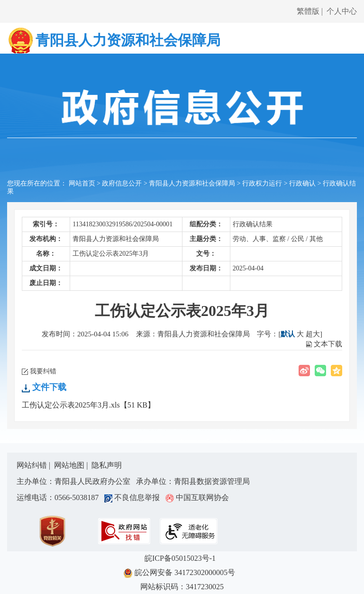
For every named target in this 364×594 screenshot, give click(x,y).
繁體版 (308, 11)
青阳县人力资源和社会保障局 (192, 183)
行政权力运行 (262, 183)
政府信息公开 (122, 183)
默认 (288, 334)
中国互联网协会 (197, 497)
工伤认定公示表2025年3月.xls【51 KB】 (88, 405)
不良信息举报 (134, 497)
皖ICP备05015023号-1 (182, 558)
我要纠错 (43, 371)
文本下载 (328, 344)
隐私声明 (107, 465)
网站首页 (82, 183)
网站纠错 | (34, 465)
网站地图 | (72, 465)
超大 (313, 334)
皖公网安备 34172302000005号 (182, 573)
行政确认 (302, 183)
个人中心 (342, 11)
